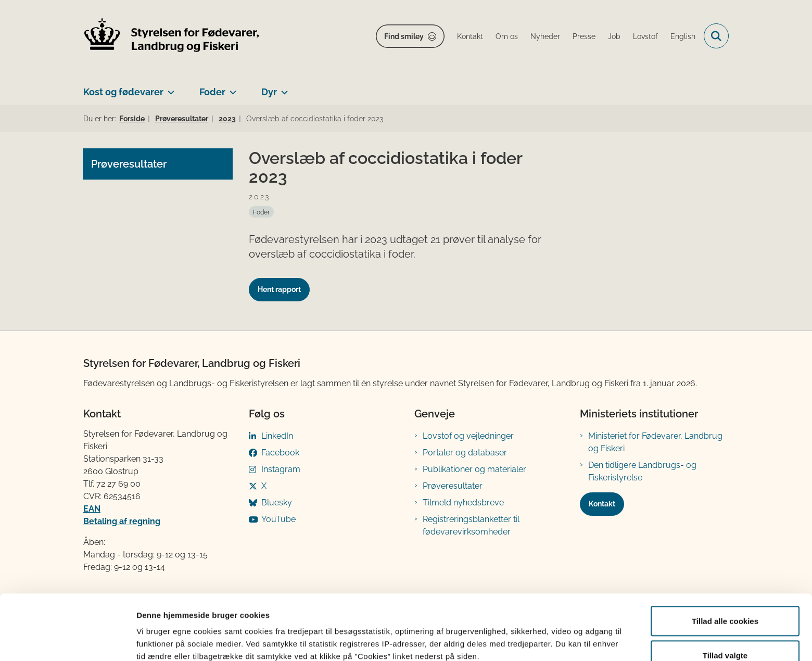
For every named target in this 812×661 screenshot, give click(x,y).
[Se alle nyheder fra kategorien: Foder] (261, 212)
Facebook (280, 453)
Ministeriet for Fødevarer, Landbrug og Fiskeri (655, 442)
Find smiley (404, 36)
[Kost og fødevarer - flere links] (169, 88)
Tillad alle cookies (725, 565)
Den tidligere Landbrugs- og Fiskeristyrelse (642, 471)
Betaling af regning (122, 521)
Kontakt (602, 504)
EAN (92, 509)
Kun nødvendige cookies (725, 633)
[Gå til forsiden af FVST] (172, 36)
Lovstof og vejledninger (468, 436)
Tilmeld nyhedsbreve (463, 503)
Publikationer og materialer (474, 469)
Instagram (281, 469)
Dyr (269, 92)
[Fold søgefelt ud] (716, 36)
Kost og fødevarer (123, 92)
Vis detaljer (541, 634)
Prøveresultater (453, 486)
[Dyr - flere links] (282, 88)
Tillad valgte (725, 599)
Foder (212, 92)
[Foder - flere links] (231, 88)
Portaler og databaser (465, 453)
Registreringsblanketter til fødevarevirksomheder (471, 525)
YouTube (278, 519)
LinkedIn (277, 436)
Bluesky (277, 503)
